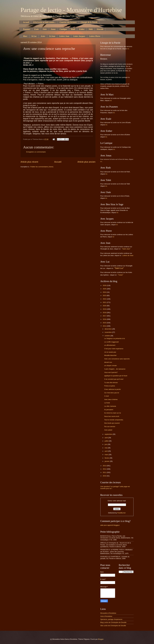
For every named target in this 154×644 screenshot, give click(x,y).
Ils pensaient (109, 410)
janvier (107, 461)
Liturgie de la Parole (89, 22)
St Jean (52, 36)
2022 (105, 299)
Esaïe (36, 29)
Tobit (91, 29)
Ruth (73, 29)
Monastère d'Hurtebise (108, 613)
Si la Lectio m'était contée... (44, 22)
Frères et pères (110, 386)
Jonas (53, 29)
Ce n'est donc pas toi (112, 393)
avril (106, 451)
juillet (107, 441)
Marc (25, 36)
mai (106, 448)
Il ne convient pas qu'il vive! (114, 379)
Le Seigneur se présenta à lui (115, 338)
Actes (43, 36)
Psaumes (27, 29)
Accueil (26, 22)
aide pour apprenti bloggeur (110, 525)
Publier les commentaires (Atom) (42, 167)
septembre (109, 434)
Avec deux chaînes (111, 399)
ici (128, 49)
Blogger (101, 639)
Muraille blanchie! (110, 355)
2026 (105, 285)
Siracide (100, 29)
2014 (105, 326)
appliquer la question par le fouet (116, 376)
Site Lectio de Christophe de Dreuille (113, 626)
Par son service (110, 426)
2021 (105, 302)
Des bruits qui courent (112, 423)
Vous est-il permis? (111, 372)
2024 (105, 292)
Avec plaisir (108, 430)
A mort (107, 396)
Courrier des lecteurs (68, 22)
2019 (105, 309)
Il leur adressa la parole (113, 389)
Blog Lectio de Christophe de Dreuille (113, 622)
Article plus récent (29, 162)
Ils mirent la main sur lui (113, 413)
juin (106, 444)
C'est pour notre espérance (114, 349)
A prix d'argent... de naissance (115, 369)
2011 (105, 472)
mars (107, 455)
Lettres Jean (64, 36)
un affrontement (110, 345)
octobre (108, 336)
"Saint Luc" (119, 268)
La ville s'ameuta (110, 406)
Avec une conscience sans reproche (117, 359)
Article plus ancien (86, 162)
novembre (108, 332)
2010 (105, 476)
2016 (105, 319)
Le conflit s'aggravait (111, 342)
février (107, 458)
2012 (105, 469)
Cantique (63, 29)
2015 (105, 323)
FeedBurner (121, 513)
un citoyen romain (111, 366)
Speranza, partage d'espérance (111, 619)
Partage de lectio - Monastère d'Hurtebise (71, 10)
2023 (105, 295)
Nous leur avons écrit (112, 416)
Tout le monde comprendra (114, 420)
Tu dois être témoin (111, 383)
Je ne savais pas (110, 352)
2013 (105, 466)
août (106, 438)
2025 (105, 289)
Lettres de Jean (128, 255)
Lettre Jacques (79, 36)
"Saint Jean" (126, 249)
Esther (82, 29)
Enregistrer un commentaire (36, 152)
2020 (105, 306)
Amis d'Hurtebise (106, 616)
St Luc (34, 36)
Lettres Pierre (95, 36)
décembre (108, 329)
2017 (105, 316)
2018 (105, 313)
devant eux (108, 362)
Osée (45, 29)
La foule (107, 403)
